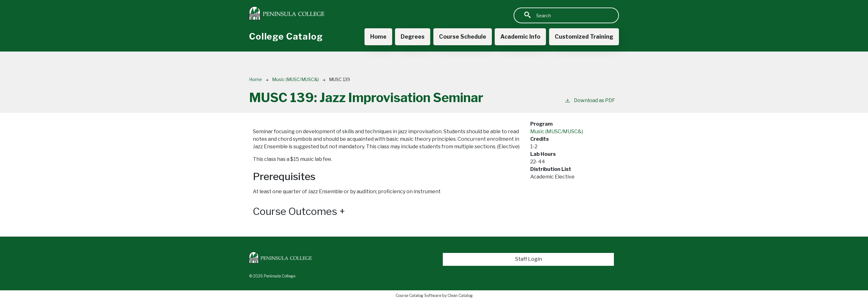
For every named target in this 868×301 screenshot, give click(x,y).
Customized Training (584, 37)
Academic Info (520, 37)
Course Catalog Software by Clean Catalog (434, 296)
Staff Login (529, 259)
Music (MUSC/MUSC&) (295, 79)
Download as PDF (590, 100)
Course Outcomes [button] (299, 211)
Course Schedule (463, 37)
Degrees (413, 37)
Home (378, 37)
